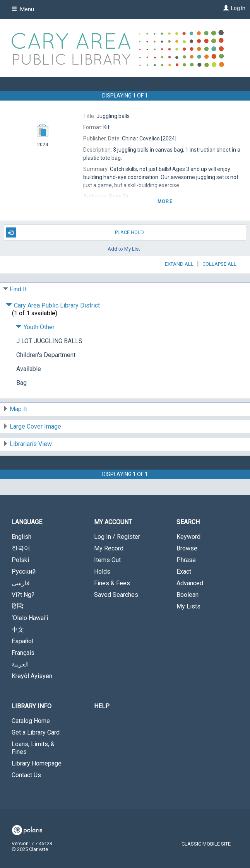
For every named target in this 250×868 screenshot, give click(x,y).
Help (102, 706)
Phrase (186, 560)
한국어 (21, 548)
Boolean (187, 595)
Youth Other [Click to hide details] (35, 327)
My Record (109, 548)
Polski (20, 560)
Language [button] (27, 522)
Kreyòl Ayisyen (32, 676)
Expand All (179, 264)
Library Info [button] (32, 706)
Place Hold (75, 232)
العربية (20, 664)
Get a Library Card (36, 732)
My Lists (188, 606)
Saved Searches (116, 595)
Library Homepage (37, 763)
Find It (18, 289)
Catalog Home (31, 721)
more (165, 202)
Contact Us (26, 775)
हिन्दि (18, 606)
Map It (18, 409)
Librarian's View (31, 444)
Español (22, 641)
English (21, 537)
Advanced (190, 583)
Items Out (107, 560)
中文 (18, 630)
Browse (187, 548)
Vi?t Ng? (23, 595)
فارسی (21, 583)
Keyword (188, 537)
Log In (238, 8)
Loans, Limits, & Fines (33, 748)
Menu (23, 9)
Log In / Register (117, 537)
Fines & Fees (112, 583)
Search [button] (188, 522)
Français (23, 653)
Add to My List (124, 249)
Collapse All (219, 264)
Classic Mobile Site (206, 844)
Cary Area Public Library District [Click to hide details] (53, 305)
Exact (184, 572)
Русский (24, 572)
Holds (102, 572)
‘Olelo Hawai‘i (30, 618)
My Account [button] (113, 522)
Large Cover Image (35, 426)
